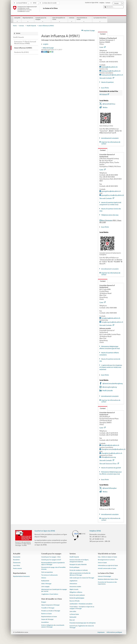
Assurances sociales (75, 587)
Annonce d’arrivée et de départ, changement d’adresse (79, 561)
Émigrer (44, 602)
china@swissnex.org (109, 457)
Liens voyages (45, 587)
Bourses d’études (75, 601)
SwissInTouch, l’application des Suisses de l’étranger (82, 627)
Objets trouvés (74, 589)
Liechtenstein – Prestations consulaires (81, 604)
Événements (17, 563)
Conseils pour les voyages (43, 20)
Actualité (17, 20)
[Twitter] (44, 52)
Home (15, 26)
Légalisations (73, 581)
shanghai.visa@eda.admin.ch (112, 453)
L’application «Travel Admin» (50, 594)
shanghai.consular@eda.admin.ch (113, 449)
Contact (102, 34)
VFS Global (104, 94)
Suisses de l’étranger (47, 619)
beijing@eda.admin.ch (109, 67)
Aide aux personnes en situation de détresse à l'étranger (80, 574)
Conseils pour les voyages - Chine (51, 557)
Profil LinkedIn (108, 391)
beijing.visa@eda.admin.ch (111, 71)
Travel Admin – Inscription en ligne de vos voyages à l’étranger (82, 607)
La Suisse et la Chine (100, 20)
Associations (45, 622)
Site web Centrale (107, 78)
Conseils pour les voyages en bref (51, 560)
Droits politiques (74, 567)
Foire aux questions (47, 572)
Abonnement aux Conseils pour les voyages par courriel (54, 590)
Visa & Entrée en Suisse (84, 20)
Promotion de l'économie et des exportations (107, 583)
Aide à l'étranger (46, 584)
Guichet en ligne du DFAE (45, 531)
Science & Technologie (104, 576)
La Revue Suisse (74, 614)
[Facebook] (42, 52)
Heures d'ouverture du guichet (111, 468)
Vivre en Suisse (102, 563)
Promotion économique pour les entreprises (83, 623)
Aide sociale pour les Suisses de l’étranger (82, 578)
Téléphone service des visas (110, 215)
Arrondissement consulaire (110, 138)
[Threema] (48, 52)
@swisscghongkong (110, 387)
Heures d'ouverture (107, 82)
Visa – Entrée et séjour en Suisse (107, 557)
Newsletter (16, 560)
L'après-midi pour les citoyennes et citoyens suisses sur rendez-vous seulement (111, 367)
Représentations (28, 20)
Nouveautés (17, 557)
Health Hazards (31, 26)
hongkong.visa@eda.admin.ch (112, 322)
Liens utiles (73, 611)
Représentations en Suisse (49, 616)
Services (72, 20)
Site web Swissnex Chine (109, 464)
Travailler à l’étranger (48, 608)
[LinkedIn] (46, 52)
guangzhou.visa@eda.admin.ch (113, 195)
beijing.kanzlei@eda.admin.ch (112, 75)
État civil (72, 620)
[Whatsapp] (50, 52)
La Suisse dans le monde (49, 3)
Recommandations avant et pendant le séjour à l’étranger (53, 564)
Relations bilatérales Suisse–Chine (108, 579)
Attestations (73, 584)
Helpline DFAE (95, 531)
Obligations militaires (76, 592)
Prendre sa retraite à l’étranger (51, 611)
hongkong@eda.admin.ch (111, 318)
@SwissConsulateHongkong (113, 383)
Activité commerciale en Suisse (107, 568)
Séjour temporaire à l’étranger (50, 605)
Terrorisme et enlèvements (49, 575)
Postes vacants (17, 568)
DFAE (35, 3)
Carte (103, 47)
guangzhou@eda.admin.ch (111, 191)
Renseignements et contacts (106, 560)
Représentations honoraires (21, 576)
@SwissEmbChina (109, 104)
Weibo (105, 107)
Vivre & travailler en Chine (60, 20)
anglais (46, 44)
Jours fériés (105, 88)
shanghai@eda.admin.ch (110, 445)
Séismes (44, 578)
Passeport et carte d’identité (78, 564)
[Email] (52, 52)
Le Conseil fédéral (22, 3)
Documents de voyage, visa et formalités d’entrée (53, 568)
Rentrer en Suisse (47, 614)
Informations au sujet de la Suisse (108, 565)
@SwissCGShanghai (110, 488)
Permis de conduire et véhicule (79, 570)
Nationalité (73, 617)
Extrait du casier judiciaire (77, 595)
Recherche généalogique (77, 598)
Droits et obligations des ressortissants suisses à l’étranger (53, 626)
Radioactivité (45, 581)
